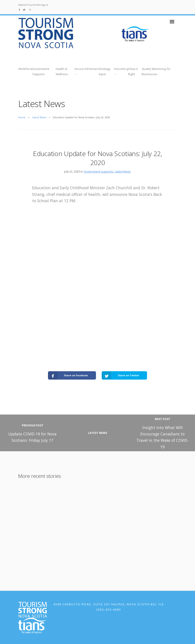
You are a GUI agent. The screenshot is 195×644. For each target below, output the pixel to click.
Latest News (39, 117)
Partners (93, 69)
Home (22, 117)
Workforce (25, 69)
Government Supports (98, 171)
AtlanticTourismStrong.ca (33, 5)
